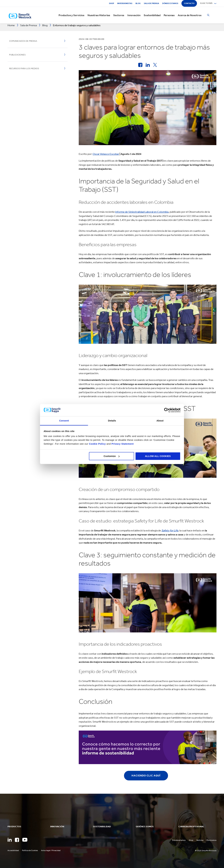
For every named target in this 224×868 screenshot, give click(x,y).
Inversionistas (125, 3)
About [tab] (160, 421)
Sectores (119, 15)
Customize (112, 456)
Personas (169, 15)
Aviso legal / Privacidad (51, 850)
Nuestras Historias (99, 15)
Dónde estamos (170, 3)
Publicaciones (17, 55)
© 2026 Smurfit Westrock (206, 851)
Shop (112, 3)
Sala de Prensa (151, 3)
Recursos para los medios (24, 68)
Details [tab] (112, 421)
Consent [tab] (64, 421)
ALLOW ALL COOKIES (158, 456)
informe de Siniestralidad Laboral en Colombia (142, 212)
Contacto (189, 3)
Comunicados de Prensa (23, 41)
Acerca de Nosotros (190, 15)
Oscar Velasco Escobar (106, 154)
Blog (138, 3)
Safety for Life (170, 530)
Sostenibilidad (152, 15)
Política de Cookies (30, 850)
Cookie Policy (97, 444)
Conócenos (212, 840)
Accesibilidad (13, 850)
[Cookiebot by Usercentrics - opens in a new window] (166, 410)
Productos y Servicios (71, 15)
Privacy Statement (122, 444)
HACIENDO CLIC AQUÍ (146, 776)
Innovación (134, 15)
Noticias (200, 840)
